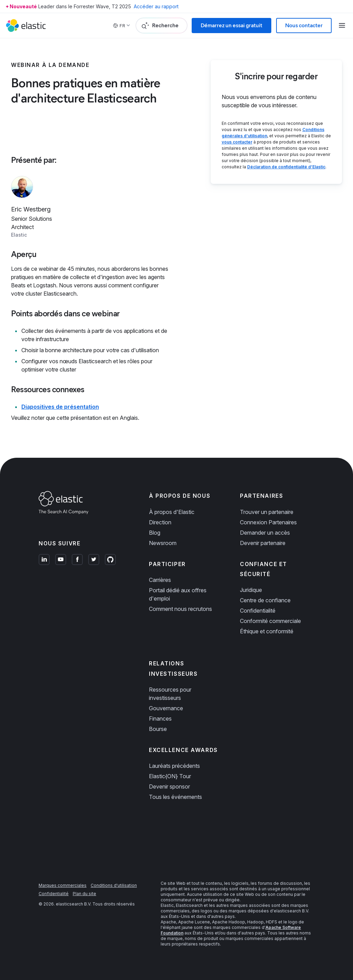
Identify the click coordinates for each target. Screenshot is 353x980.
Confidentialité (258, 611)
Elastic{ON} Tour (170, 776)
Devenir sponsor (169, 786)
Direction (160, 522)
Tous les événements (175, 797)
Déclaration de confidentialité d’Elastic (286, 167)
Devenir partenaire (263, 543)
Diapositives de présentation (60, 407)
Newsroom (163, 543)
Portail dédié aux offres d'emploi (178, 594)
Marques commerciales (63, 885)
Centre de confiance (265, 600)
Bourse (158, 729)
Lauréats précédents (174, 766)
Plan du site (84, 894)
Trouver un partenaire (267, 512)
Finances (160, 719)
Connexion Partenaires (268, 522)
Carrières (160, 580)
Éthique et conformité (267, 631)
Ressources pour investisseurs (170, 694)
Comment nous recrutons (180, 609)
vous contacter (237, 142)
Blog (155, 533)
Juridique (251, 590)
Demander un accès (265, 533)
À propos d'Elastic (172, 512)
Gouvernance (166, 708)
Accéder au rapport (156, 6)
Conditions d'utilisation (114, 885)
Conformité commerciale (270, 621)
